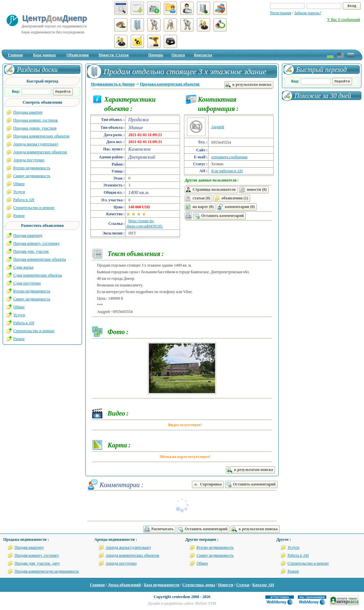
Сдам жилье (23, 267)
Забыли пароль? (308, 13)
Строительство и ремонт (34, 208)
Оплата (178, 55)
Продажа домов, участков (35, 128)
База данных (45, 55)
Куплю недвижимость (32, 168)
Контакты (203, 55)
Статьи (243, 585)
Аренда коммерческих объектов (40, 152)
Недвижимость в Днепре (113, 84)
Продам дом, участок (31, 251)
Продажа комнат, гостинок (36, 120)
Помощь (156, 55)
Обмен (19, 184)
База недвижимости (162, 585)
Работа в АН (24, 200)
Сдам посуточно (27, 283)
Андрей (218, 127)
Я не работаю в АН (227, 171)
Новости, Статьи (114, 55)
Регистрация (281, 13)
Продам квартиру (28, 235)
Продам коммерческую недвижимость (47, 571)
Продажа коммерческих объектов (170, 84)
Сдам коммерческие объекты (38, 275)
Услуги (19, 192)
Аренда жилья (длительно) (36, 144)
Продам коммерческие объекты (40, 259)
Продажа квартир (28, 112)
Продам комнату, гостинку (37, 555)
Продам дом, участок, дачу (37, 563)
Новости (226, 585)
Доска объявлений (124, 585)
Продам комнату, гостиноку (36, 243)
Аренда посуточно (29, 160)
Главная (15, 55)
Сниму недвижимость (32, 176)
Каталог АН (263, 585)
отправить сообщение (229, 157)
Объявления (78, 55)
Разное (19, 216)
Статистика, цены (199, 585)
